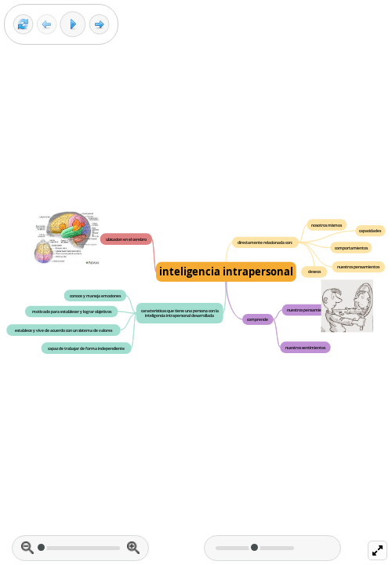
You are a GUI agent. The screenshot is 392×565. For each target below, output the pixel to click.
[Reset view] (23, 25)
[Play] (73, 24)
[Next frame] (99, 25)
